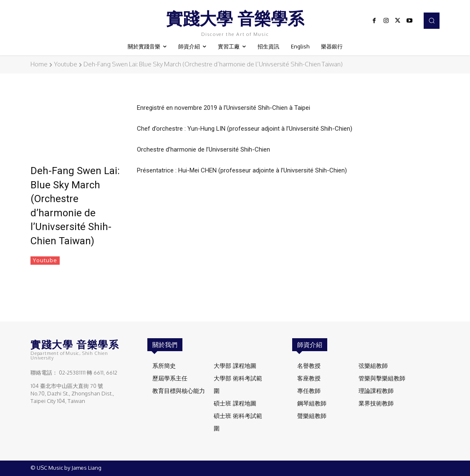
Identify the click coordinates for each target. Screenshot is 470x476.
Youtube (66, 64)
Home (39, 64)
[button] (432, 20)
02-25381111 (72, 373)
